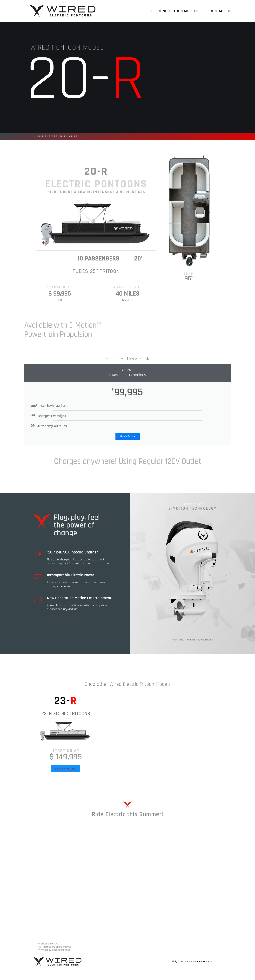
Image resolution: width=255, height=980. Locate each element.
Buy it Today (128, 437)
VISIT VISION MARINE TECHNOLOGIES (193, 640)
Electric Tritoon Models (176, 11)
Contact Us (220, 11)
